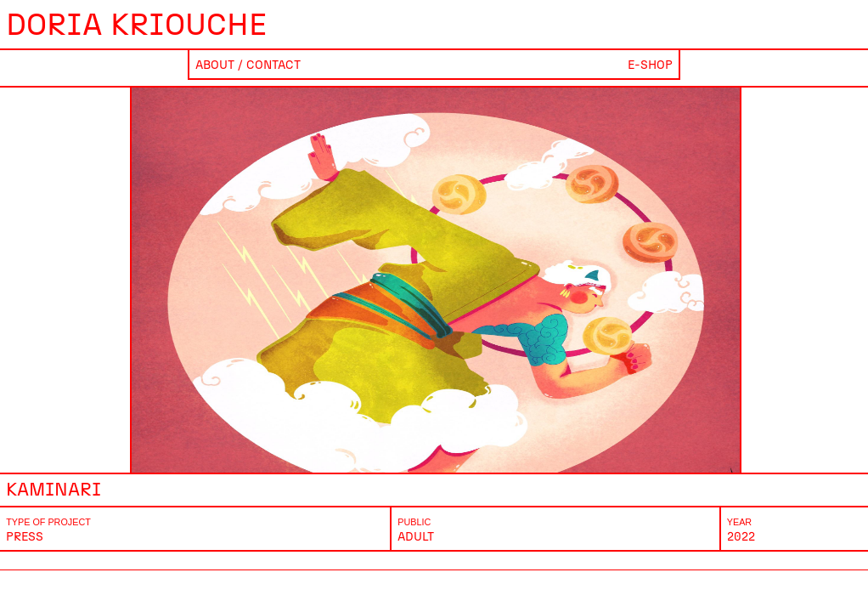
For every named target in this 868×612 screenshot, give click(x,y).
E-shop (650, 65)
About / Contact (248, 65)
